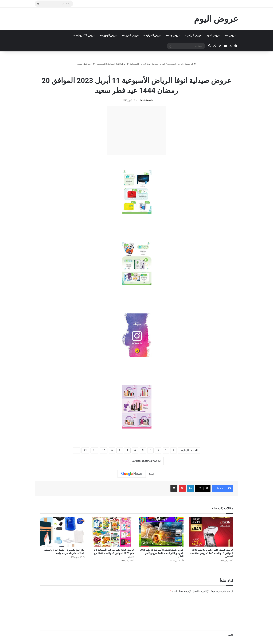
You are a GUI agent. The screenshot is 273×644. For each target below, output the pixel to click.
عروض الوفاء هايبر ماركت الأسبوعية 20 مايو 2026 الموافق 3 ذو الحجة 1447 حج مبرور (114, 553)
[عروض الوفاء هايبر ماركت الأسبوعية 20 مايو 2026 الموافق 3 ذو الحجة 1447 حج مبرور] (112, 532)
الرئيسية (190, 64)
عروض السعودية (175, 64)
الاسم (230, 635)
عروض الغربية (131, 35)
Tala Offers (145, 100)
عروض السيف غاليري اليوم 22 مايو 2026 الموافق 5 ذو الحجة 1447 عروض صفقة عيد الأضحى (211, 553)
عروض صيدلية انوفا (127, 71)
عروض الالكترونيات (85, 35)
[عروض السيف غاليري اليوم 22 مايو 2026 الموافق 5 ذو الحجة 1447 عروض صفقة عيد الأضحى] (211, 532)
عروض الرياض (194, 35)
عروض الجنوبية (110, 35)
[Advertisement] (136, 130)
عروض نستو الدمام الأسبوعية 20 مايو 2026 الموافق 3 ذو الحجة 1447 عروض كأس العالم (162, 553)
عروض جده (174, 35)
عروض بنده (230, 35)
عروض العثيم (213, 35)
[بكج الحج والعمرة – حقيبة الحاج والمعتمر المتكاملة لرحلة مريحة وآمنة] (62, 532)
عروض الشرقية (153, 35)
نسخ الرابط (119, 461)
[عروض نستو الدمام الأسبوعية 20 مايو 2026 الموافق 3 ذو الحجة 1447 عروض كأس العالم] (161, 532)
